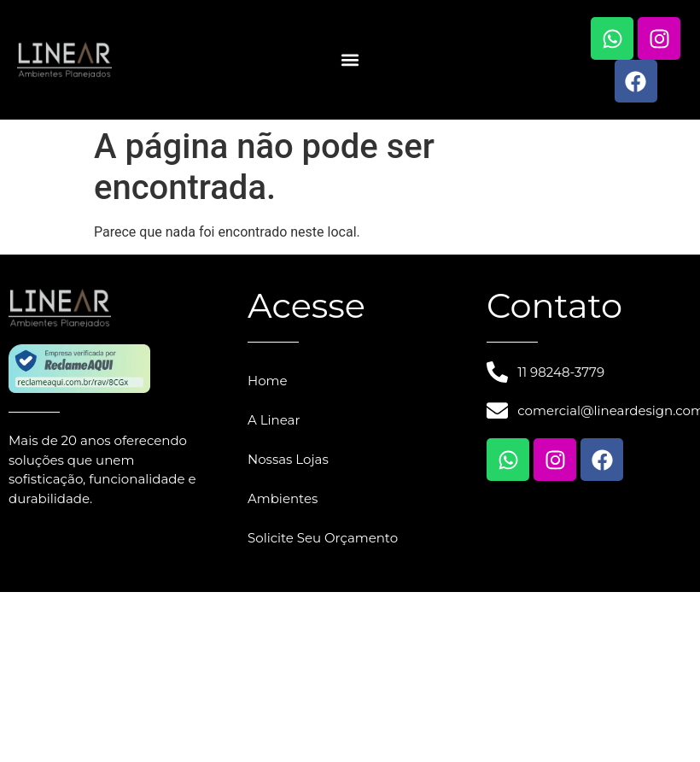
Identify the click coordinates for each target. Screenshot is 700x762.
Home (268, 381)
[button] (350, 60)
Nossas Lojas (288, 459)
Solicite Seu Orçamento (323, 538)
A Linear (274, 420)
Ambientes (283, 498)
